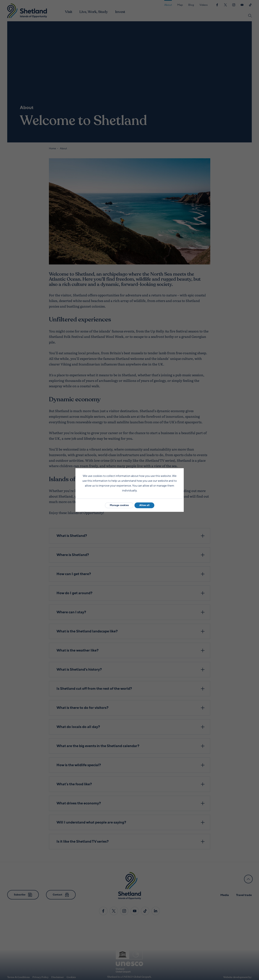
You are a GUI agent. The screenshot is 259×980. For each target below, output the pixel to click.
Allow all (144, 505)
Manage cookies (119, 505)
